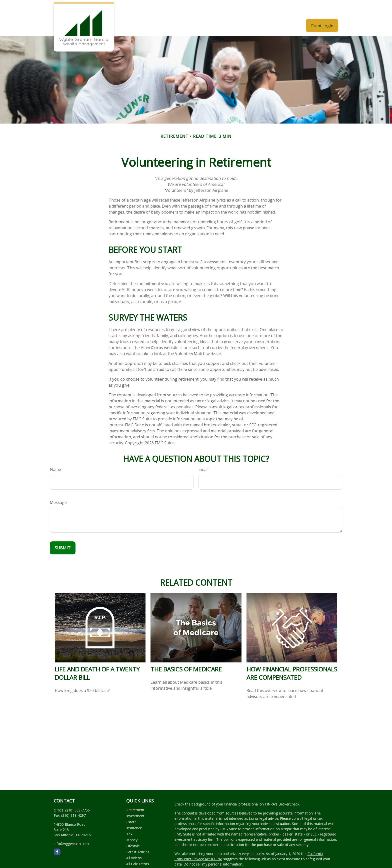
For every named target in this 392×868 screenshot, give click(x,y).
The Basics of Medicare (186, 654)
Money (132, 825)
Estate (131, 807)
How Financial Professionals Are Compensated (292, 658)
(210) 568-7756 (77, 795)
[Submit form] (63, 533)
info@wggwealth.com (71, 829)
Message (58, 487)
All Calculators (138, 849)
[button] (187, 11)
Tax (129, 819)
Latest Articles (138, 837)
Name (55, 454)
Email (203, 454)
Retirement (135, 795)
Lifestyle (133, 831)
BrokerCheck (289, 789)
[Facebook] (57, 837)
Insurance (134, 813)
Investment (135, 801)
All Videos (134, 843)
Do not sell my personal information (213, 849)
